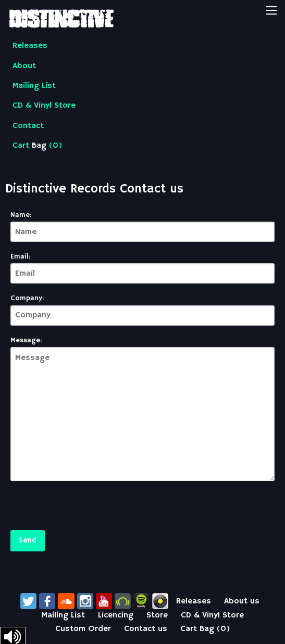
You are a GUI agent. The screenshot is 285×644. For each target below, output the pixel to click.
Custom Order (83, 629)
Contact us (146, 629)
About (24, 66)
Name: (21, 215)
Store (157, 615)
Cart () (37, 146)
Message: (26, 340)
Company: (27, 298)
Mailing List (34, 86)
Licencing (116, 615)
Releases (30, 46)
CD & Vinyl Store (44, 106)
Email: (20, 256)
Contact (28, 126)
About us (242, 601)
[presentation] (90, 510)
